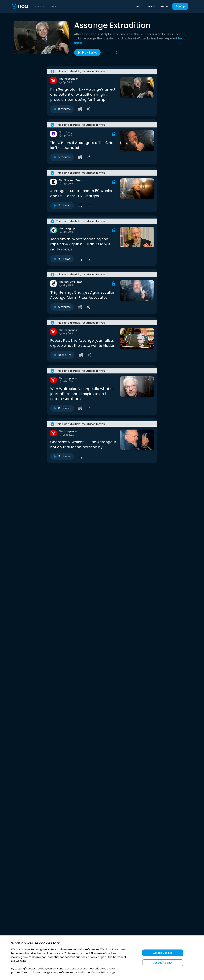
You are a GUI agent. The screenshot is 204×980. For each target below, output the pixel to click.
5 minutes (62, 157)
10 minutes (62, 355)
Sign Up (180, 6)
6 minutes (62, 307)
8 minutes (62, 109)
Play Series (87, 53)
